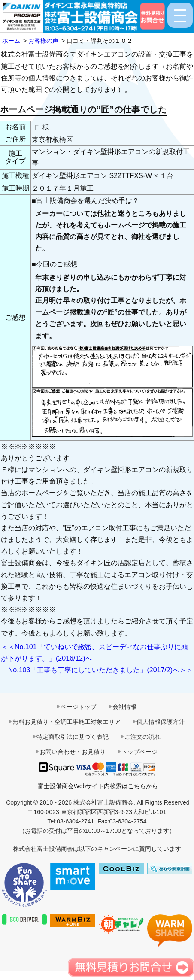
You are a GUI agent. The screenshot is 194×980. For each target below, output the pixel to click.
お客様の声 (43, 41)
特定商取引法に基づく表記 (73, 737)
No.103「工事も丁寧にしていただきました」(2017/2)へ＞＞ (101, 670)
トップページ (139, 752)
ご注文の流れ (142, 737)
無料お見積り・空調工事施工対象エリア (67, 722)
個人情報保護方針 (161, 722)
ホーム (11, 41)
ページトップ (79, 707)
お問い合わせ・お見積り (73, 752)
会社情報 (124, 707)
